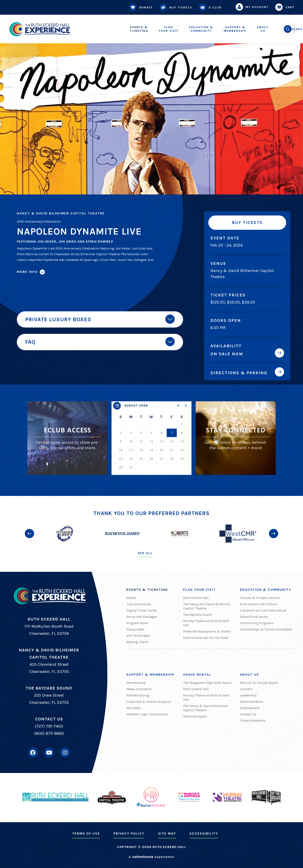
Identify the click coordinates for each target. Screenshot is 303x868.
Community (183, 29)
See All (145, 553)
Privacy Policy (129, 833)
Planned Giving (138, 695)
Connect (246, 689)
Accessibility (204, 833)
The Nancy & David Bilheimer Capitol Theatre (205, 708)
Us (245, 29)
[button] (178, 406)
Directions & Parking (239, 373)
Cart (286, 7)
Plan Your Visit (199, 590)
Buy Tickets (177, 7)
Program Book (137, 623)
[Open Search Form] (279, 29)
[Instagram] (65, 752)
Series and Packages (142, 617)
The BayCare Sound (197, 615)
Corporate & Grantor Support (149, 702)
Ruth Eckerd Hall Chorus (259, 604)
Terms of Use (86, 833)
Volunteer (134, 708)
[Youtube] (49, 752)
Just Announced (138, 604)
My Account (253, 7)
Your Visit (151, 29)
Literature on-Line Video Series (263, 610)
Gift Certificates (138, 636)
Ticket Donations (253, 721)
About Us (249, 674)
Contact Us (248, 714)
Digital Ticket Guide (142, 610)
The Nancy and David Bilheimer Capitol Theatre (207, 606)
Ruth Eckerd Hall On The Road (206, 638)
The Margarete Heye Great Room (207, 683)
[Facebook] (33, 752)
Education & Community (266, 590)
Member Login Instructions (147, 714)
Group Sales (135, 629)
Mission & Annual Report (259, 683)
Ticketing (121, 29)
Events (131, 598)
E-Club (211, 7)
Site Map (167, 833)
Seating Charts (137, 642)
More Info (27, 272)
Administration (251, 702)
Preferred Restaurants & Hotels (207, 631)
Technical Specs (195, 716)
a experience (151, 857)
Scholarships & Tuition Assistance (266, 629)
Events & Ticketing (147, 590)
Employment (250, 708)
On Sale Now (227, 354)
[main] (151, 248)
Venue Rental (197, 674)
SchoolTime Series (254, 617)
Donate (142, 7)
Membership (217, 29)
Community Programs (257, 623)
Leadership (248, 695)
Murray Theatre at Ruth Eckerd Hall (206, 623)
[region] (151, 438)
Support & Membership (150, 674)
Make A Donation (139, 689)
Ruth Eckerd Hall (196, 598)
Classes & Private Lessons (260, 598)
